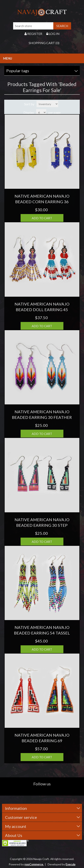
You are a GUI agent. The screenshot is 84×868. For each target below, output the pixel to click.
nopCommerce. (34, 864)
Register (33, 34)
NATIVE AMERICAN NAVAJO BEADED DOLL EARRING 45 (42, 307)
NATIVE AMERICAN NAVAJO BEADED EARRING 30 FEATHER (42, 414)
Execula (70, 864)
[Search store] (33, 26)
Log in (53, 34)
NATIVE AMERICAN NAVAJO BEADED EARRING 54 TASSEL (42, 630)
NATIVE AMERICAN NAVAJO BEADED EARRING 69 (42, 738)
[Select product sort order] (47, 104)
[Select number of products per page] (41, 112)
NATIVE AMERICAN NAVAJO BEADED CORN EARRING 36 (42, 199)
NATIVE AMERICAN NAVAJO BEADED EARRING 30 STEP (42, 522)
